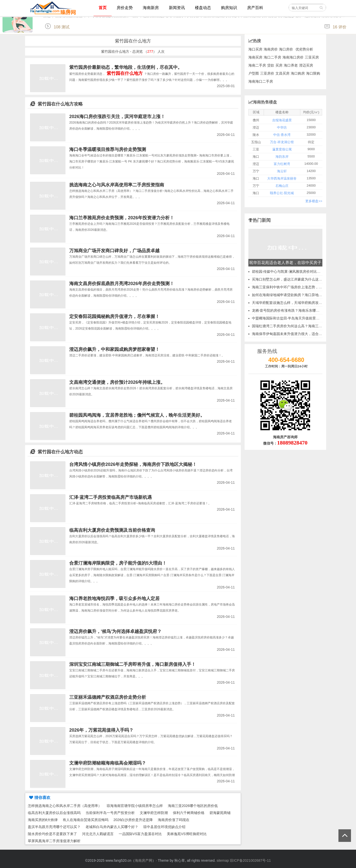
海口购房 (298, 73)
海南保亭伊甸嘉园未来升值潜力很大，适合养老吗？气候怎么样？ (303, 334)
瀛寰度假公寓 (282, 149)
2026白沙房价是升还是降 (133, 820)
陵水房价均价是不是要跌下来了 (52, 834)
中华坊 (282, 127)
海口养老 (291, 65)
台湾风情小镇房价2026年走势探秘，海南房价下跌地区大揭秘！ (133, 464)
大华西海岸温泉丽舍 (282, 178)
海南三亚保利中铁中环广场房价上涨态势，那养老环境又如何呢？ (303, 287)
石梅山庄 (282, 186)
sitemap (223, 860)
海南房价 (271, 49)
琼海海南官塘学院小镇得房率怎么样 (135, 806)
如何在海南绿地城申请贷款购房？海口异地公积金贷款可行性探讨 (303, 295)
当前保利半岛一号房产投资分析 (110, 813)
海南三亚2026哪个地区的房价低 (193, 806)
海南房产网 (144, 860)
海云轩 (282, 171)
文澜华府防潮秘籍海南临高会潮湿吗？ (108, 763)
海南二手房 (257, 65)
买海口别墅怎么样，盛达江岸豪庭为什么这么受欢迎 (292, 279)
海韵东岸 (282, 157)
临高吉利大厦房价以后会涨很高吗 (54, 813)
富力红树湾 (282, 164)
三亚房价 (267, 73)
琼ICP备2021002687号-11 (250, 860)
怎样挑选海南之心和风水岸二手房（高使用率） (65, 806)
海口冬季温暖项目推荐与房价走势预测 (108, 149)
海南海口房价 (293, 57)
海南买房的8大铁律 (43, 820)
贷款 (271, 65)
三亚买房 (312, 57)
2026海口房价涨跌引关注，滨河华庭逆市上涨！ (117, 117)
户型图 (254, 73)
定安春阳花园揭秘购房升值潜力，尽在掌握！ (114, 316)
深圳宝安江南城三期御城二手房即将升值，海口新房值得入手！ (132, 664)
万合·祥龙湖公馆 (282, 142)
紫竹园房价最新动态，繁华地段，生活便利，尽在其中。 (126, 67)
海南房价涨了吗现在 (174, 820)
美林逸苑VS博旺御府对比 (187, 834)
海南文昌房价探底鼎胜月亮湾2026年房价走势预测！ (122, 284)
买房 (279, 65)
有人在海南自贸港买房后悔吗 (86, 820)
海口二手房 (272, 57)
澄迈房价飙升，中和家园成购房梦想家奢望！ (114, 349)
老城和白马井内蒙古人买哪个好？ (112, 827)
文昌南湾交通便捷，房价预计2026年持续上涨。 (117, 382)
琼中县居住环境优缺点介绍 (164, 827)
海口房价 (286, 49)
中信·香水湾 (282, 135)
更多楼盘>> (314, 201)
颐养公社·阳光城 (282, 193)
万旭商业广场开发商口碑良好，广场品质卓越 (114, 251)
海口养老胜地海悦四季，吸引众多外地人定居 (114, 599)
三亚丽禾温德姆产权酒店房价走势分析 (108, 697)
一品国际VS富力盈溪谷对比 (140, 834)
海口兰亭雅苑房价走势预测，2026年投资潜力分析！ (122, 218)
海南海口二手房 (261, 81)
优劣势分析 (304, 49)
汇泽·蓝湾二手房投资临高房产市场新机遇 (111, 497)
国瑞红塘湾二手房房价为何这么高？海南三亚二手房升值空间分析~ (304, 326)
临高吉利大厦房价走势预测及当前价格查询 (112, 530)
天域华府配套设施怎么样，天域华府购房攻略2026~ (292, 303)
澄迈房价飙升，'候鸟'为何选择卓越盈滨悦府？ (116, 631)
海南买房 (255, 57)
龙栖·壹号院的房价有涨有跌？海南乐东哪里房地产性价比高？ (300, 310)
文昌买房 (282, 73)
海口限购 (313, 73)
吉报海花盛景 (282, 120)
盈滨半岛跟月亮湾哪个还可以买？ (54, 827)
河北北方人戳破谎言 (98, 834)
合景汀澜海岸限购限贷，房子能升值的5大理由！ (118, 563)
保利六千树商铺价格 (189, 813)
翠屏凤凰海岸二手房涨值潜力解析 (54, 841)
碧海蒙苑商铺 (220, 813)
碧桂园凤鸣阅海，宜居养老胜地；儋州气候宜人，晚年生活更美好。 (137, 415)
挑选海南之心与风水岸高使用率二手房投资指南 (117, 185)
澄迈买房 (306, 65)
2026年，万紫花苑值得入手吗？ (101, 730)
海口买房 (255, 49)
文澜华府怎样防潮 (154, 813)
